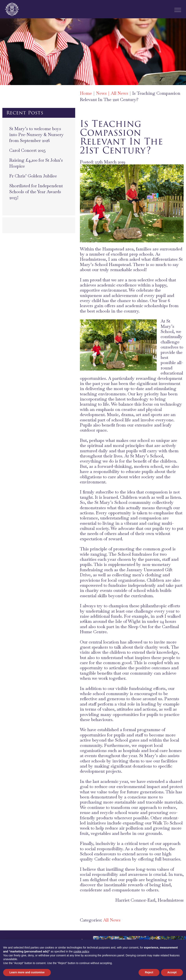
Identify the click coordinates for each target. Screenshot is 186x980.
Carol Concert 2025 (27, 150)
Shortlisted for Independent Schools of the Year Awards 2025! (36, 192)
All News (112, 920)
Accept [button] (172, 972)
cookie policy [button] (81, 951)
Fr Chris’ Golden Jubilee (33, 176)
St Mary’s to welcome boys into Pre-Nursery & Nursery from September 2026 (37, 134)
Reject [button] (149, 972)
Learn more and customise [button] (27, 972)
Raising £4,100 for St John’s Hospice (36, 163)
